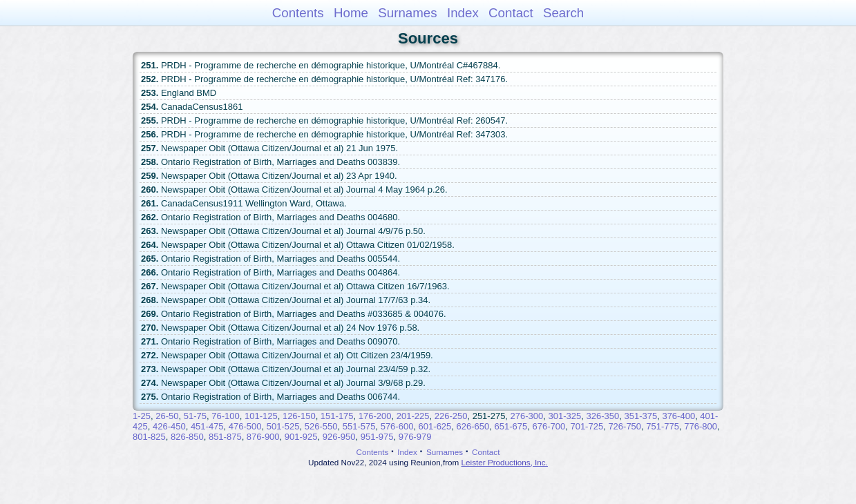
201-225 (413, 416)
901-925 (301, 437)
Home (351, 13)
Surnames (407, 13)
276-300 (527, 416)
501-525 (283, 426)
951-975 (377, 437)
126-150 (299, 416)
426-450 (169, 426)
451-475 (207, 426)
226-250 (451, 416)
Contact (511, 13)
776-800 (701, 426)
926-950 (339, 437)
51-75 (195, 416)
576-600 (397, 426)
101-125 (261, 416)
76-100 (225, 416)
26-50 (167, 416)
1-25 (142, 416)
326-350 (603, 416)
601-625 (435, 426)
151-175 (337, 416)
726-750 (625, 426)
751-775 (663, 426)
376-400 (678, 416)
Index (463, 13)
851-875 (225, 437)
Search (563, 13)
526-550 (321, 426)
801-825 (149, 437)
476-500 (245, 426)
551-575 (359, 426)
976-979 (415, 437)
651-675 (511, 426)
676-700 (549, 426)
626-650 (473, 426)
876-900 (263, 437)
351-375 (640, 416)
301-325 (565, 416)
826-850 (187, 437)
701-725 (587, 426)
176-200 (375, 416)
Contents (298, 13)
